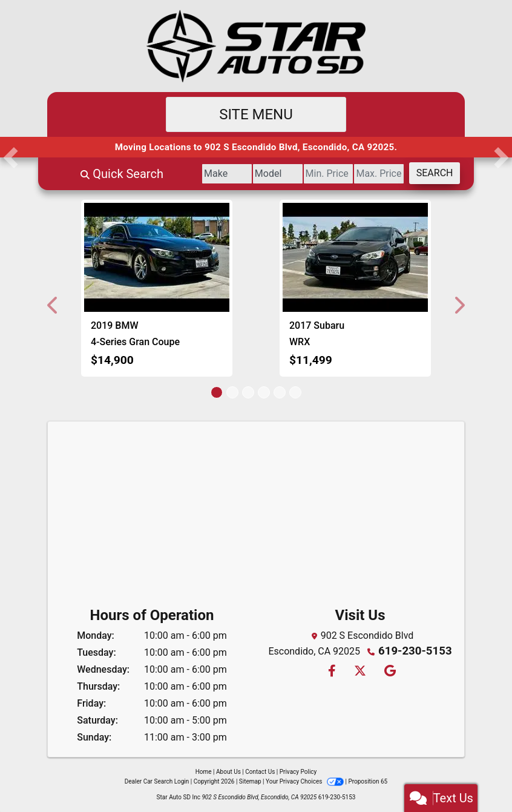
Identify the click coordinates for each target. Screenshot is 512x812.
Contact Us (260, 772)
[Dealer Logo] (256, 46)
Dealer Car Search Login (157, 781)
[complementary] (476, 776)
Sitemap (250, 781)
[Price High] (362, 174)
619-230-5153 (415, 650)
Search (429, 173)
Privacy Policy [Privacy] (298, 772)
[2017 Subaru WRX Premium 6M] (355, 257)
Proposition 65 (368, 781)
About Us (228, 772)
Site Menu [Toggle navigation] (256, 114)
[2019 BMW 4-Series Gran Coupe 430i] (157, 257)
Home (204, 772)
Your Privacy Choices (305, 781)
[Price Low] (300, 174)
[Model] (238, 174)
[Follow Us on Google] (388, 669)
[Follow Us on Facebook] (331, 669)
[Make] (176, 174)
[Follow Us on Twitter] (359, 669)
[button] (53, 305)
